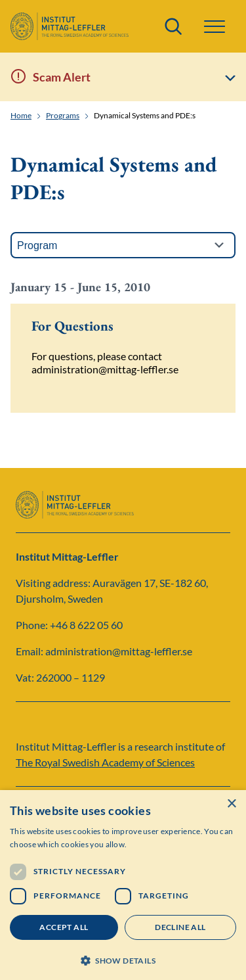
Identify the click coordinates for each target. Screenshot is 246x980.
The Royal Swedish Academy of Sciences (105, 762)
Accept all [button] (64, 927)
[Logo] (70, 26)
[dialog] (123, 885)
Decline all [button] (180, 927)
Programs (63, 116)
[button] (215, 27)
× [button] (231, 804)
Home (21, 116)
